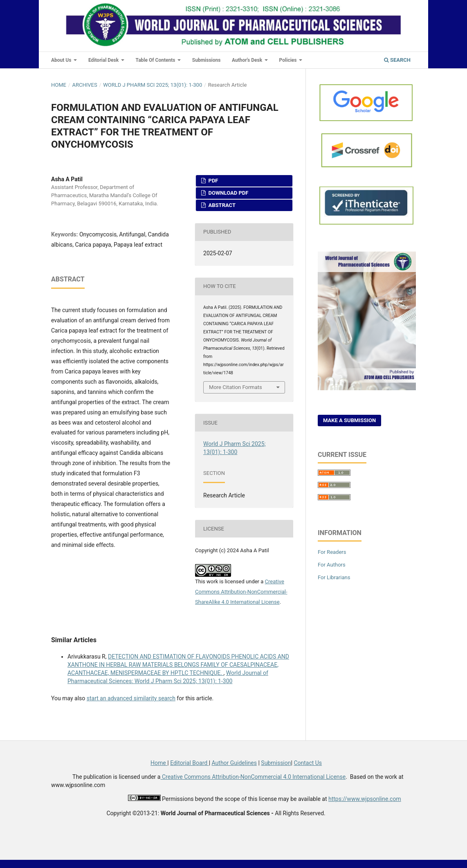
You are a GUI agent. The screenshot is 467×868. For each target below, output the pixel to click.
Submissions (207, 60)
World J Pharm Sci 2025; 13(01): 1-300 (153, 85)
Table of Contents (156, 60)
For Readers (332, 552)
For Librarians (334, 577)
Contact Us (308, 763)
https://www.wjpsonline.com (365, 799)
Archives (84, 85)
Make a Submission (349, 420)
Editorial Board (190, 763)
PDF (212, 181)
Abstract (221, 205)
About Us (62, 60)
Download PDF (228, 193)
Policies (289, 60)
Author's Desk (248, 60)
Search (397, 60)
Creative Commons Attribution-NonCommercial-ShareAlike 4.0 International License (241, 592)
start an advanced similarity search (131, 698)
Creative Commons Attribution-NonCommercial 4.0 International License (253, 777)
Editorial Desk (104, 60)
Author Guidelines (234, 763)
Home (59, 85)
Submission (276, 763)
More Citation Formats (236, 387)
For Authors (332, 565)
